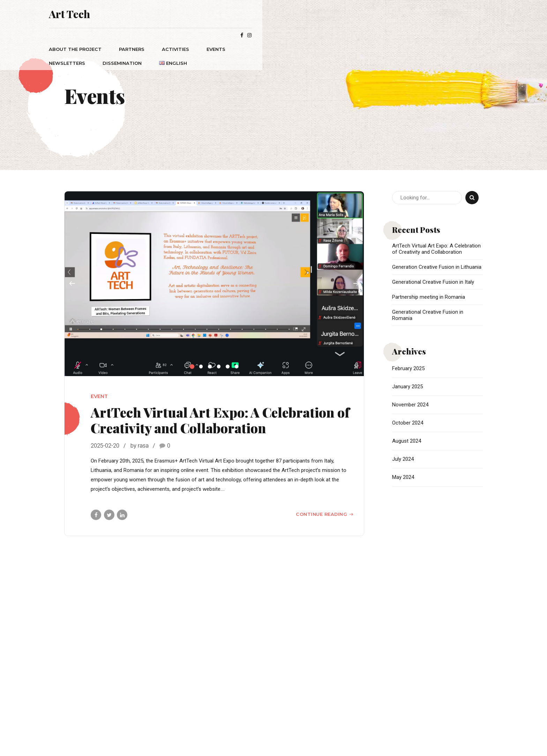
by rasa (140, 446)
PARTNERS (185, 35)
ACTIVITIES (229, 35)
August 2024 (407, 441)
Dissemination (370, 35)
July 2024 (403, 459)
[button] (72, 284)
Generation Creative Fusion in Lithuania (437, 267)
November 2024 (410, 405)
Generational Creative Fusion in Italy (433, 282)
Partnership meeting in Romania (429, 297)
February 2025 (408, 368)
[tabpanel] (214, 284)
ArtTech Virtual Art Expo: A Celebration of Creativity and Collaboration (220, 420)
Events (270, 35)
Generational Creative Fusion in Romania (428, 315)
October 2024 (408, 423)
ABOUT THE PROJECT (129, 35)
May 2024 (403, 477)
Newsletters (315, 35)
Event (99, 397)
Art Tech (123, 14)
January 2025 (407, 387)
